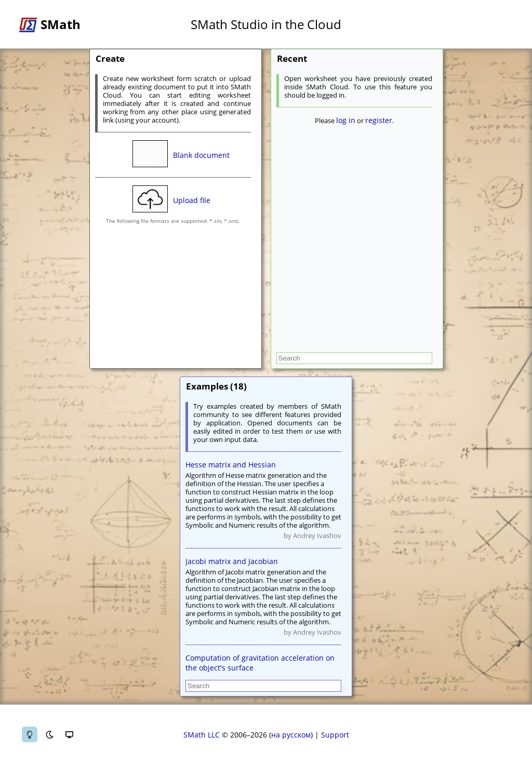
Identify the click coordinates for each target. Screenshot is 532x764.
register (379, 120)
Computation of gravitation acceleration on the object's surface (260, 663)
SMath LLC (202, 735)
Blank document (201, 155)
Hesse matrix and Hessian (231, 465)
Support (335, 735)
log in (346, 120)
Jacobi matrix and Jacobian (232, 561)
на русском (291, 735)
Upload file (192, 200)
